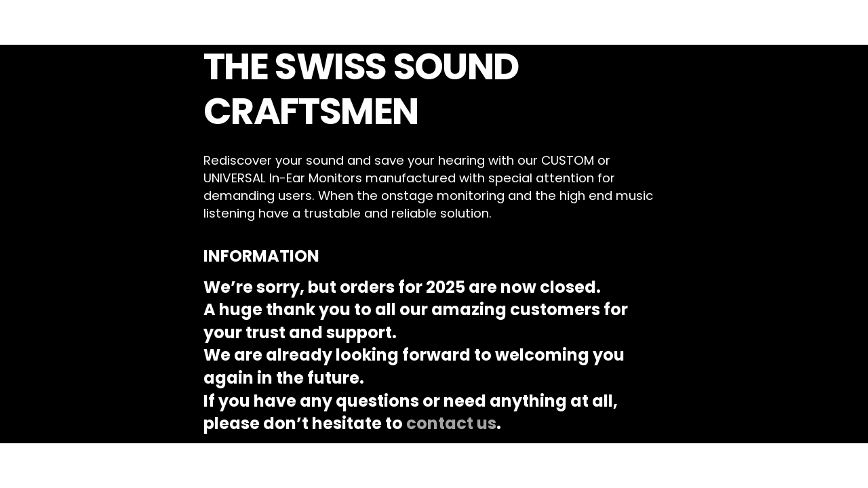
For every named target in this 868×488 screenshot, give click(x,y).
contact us (451, 423)
